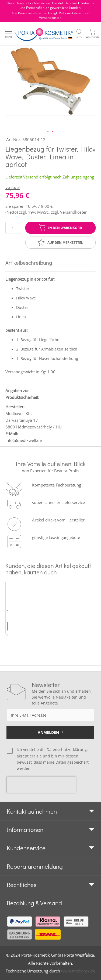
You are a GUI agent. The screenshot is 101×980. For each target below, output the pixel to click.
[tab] (50, 811)
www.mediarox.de (78, 971)
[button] (48, 132)
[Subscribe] (50, 732)
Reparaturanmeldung (35, 866)
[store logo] (44, 34)
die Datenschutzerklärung (63, 750)
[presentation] (41, 785)
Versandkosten (74, 212)
